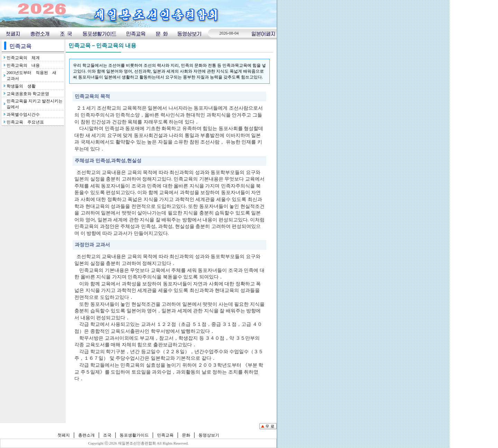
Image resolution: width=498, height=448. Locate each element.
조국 (66, 33)
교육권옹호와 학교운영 (28, 94)
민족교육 (136, 33)
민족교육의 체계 (23, 58)
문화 (162, 33)
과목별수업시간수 (23, 115)
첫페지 (13, 33)
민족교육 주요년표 (25, 122)
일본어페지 (264, 33)
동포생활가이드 (134, 435)
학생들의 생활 (21, 86)
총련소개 (40, 33)
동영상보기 (190, 33)
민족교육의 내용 (23, 65)
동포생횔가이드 (99, 33)
